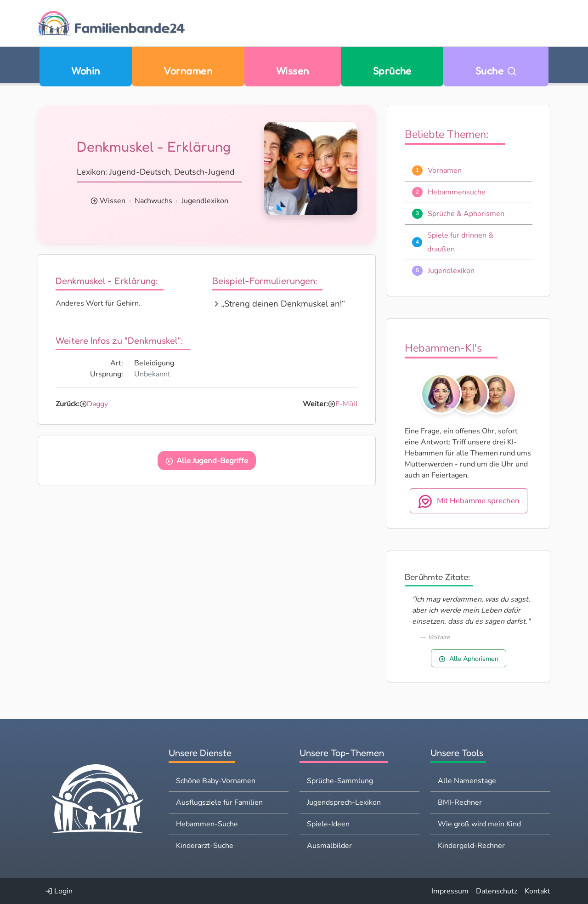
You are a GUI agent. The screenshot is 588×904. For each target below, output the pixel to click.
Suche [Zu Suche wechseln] (496, 71)
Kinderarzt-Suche (205, 846)
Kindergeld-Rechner (471, 846)
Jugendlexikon (205, 201)
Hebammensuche (457, 192)
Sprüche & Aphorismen (466, 214)
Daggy (97, 404)
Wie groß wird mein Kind (479, 824)
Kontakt (537, 891)
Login (59, 891)
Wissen (293, 71)
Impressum (450, 891)
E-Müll (347, 404)
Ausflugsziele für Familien (219, 802)
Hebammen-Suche (207, 824)
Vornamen (188, 71)
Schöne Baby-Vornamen (216, 781)
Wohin (85, 71)
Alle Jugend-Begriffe (207, 461)
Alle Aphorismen (468, 659)
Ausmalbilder (329, 846)
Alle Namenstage (467, 781)
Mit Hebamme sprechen (469, 501)
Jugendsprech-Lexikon (344, 802)
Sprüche (392, 71)
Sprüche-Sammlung (340, 781)
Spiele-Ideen (328, 824)
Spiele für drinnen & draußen (460, 242)
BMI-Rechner (460, 802)
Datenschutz (497, 891)
